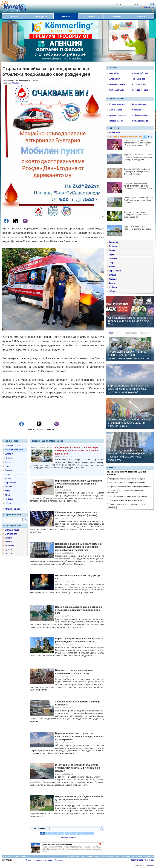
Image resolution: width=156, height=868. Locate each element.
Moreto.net (16, 83)
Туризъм (8, 470)
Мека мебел (113, 73)
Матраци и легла (115, 121)
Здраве (8, 479)
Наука (7, 466)
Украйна (8, 542)
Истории (8, 491)
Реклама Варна (138, 104)
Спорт (7, 474)
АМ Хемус (9, 546)
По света (9, 458)
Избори (8, 503)
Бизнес (8, 462)
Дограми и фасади (116, 104)
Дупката (8, 550)
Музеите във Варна (116, 115)
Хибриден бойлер (139, 90)
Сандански (58, 860)
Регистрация (149, 7)
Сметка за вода (115, 110)
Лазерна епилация (116, 84)
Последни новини (12, 446)
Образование (11, 483)
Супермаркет (114, 79)
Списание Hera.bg (139, 121)
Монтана (48, 860)
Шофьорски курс (139, 84)
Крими (7, 495)
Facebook (150, 866)
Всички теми (114, 133)
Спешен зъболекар (140, 73)
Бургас (28, 860)
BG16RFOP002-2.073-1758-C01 (142, 860)
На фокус (9, 499)
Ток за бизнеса (138, 79)
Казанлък (37, 860)
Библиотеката (11, 534)
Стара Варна (10, 554)
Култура (8, 487)
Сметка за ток (138, 110)
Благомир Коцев (12, 530)
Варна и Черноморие (14, 450)
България (9, 454)
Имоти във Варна (116, 90)
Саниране (9, 538)
